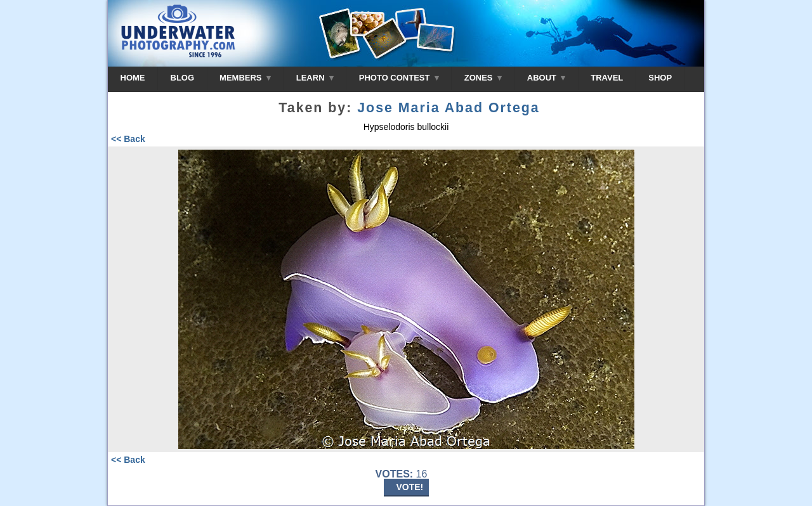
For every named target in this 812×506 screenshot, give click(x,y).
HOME (133, 78)
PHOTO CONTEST (399, 78)
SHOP (660, 78)
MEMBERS (245, 78)
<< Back (128, 139)
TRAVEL (607, 78)
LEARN (315, 78)
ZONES (483, 78)
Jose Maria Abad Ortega (448, 108)
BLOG (183, 78)
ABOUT (546, 78)
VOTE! (410, 487)
